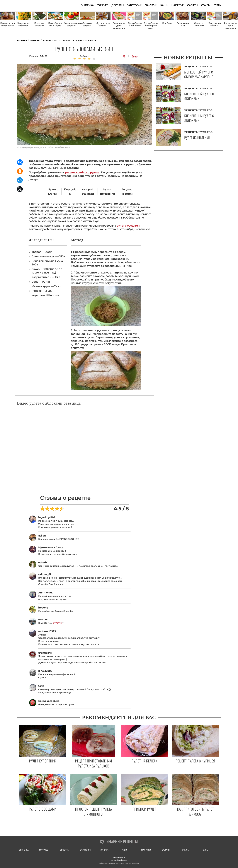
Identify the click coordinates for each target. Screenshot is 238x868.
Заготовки (134, 5)
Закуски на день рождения (119, 26)
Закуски (151, 5)
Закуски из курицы (215, 24)
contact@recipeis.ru (119, 860)
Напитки (178, 5)
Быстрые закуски (39, 24)
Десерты (118, 5)
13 (124, 56)
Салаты (193, 5)
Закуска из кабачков (23, 24)
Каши (164, 5)
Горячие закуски (87, 24)
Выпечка (87, 5)
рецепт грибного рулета (82, 173)
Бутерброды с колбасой (135, 24)
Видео (135, 56)
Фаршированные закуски (71, 24)
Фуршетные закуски (103, 24)
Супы (217, 5)
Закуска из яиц (183, 24)
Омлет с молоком (199, 24)
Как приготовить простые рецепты (32, 5)
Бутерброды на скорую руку (151, 26)
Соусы (206, 5)
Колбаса (167, 23)
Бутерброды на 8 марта (55, 24)
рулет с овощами (128, 226)
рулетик (58, 623)
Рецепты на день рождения (231, 26)
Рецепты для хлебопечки (8, 24)
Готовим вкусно (119, 842)
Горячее (103, 5)
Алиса (44, 56)
